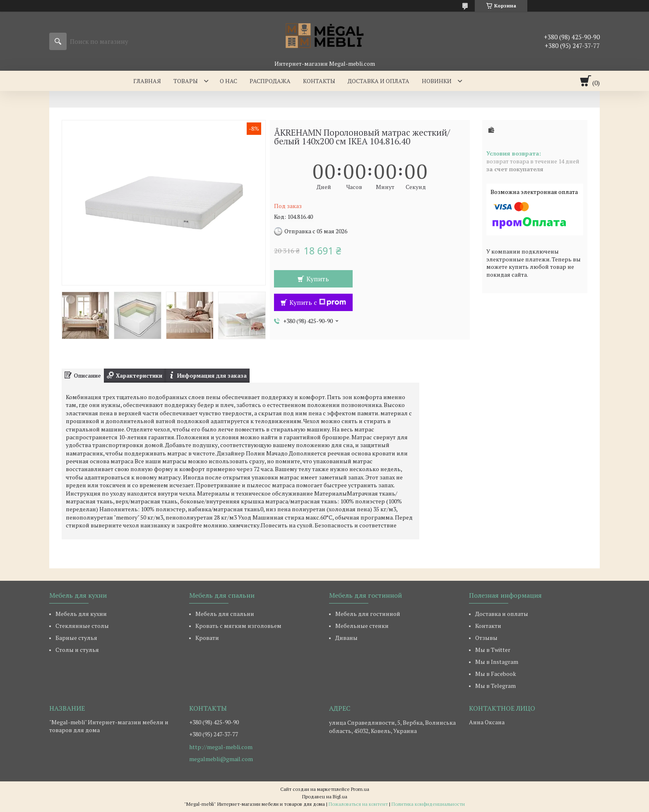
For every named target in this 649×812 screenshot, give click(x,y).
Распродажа (270, 81)
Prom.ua (360, 789)
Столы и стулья (77, 650)
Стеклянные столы (82, 626)
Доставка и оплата (379, 81)
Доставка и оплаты (502, 614)
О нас (228, 81)
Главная (147, 81)
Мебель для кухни (81, 614)
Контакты (319, 81)
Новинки (437, 81)
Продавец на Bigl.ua (325, 796)
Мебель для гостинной (368, 614)
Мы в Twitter (493, 650)
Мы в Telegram (495, 686)
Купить (318, 279)
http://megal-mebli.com (221, 747)
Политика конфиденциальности (428, 804)
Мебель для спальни (225, 614)
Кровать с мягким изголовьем (238, 626)
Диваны (346, 638)
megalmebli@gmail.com (221, 759)
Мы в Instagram (497, 662)
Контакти (488, 626)
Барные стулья (76, 638)
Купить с (318, 302)
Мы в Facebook (496, 674)
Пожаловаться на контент (358, 804)
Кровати (207, 638)
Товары (186, 81)
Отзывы (486, 638)
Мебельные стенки (362, 626)
